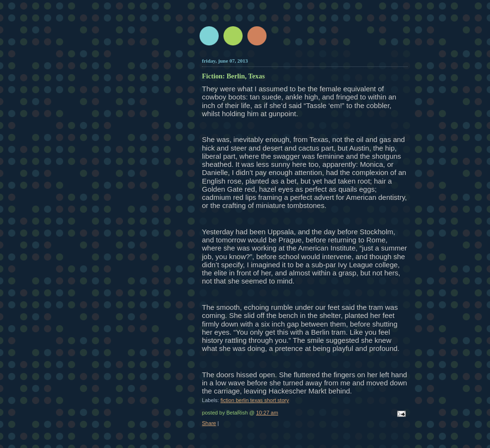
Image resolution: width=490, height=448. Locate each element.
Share (209, 423)
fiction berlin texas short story (255, 400)
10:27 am (267, 413)
